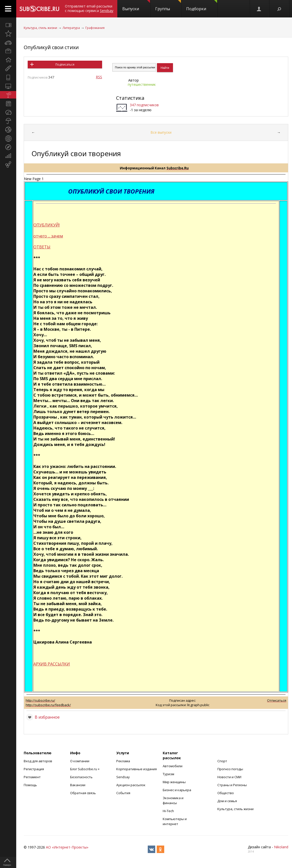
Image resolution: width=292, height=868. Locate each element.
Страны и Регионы (232, 785)
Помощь (30, 785)
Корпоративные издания (137, 769)
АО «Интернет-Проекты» (67, 847)
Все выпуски (161, 132)
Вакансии (78, 785)
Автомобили (173, 766)
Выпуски (136, 6)
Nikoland (281, 847)
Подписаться (65, 64)
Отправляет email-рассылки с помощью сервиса (89, 8)
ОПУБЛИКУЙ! (47, 225)
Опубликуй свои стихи (51, 47)
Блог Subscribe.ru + (85, 769)
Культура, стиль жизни (40, 28)
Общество (226, 793)
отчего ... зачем (48, 236)
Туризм (168, 774)
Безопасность (81, 777)
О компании (80, 761)
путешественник (142, 84)
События (123, 793)
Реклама (123, 761)
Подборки (202, 6)
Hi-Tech (168, 811)
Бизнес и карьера (177, 790)
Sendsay (123, 777)
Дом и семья (227, 801)
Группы (168, 6)
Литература (71, 28)
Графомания (95, 28)
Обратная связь (83, 793)
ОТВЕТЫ (42, 247)
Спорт (222, 761)
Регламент (32, 777)
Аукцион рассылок (131, 785)
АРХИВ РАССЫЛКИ (52, 664)
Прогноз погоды (230, 769)
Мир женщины (174, 782)
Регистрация (34, 769)
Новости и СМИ (229, 777)
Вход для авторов (38, 761)
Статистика (130, 98)
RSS (99, 77)
